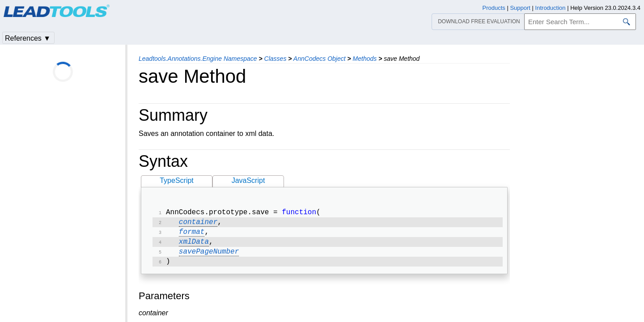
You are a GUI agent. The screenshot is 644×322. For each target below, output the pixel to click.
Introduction (551, 8)
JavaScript (248, 180)
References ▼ (28, 38)
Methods (365, 59)
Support (520, 8)
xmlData (194, 246)
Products (494, 8)
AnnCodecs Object (320, 59)
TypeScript (177, 180)
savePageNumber (209, 256)
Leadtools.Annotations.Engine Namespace (198, 59)
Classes (275, 59)
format (192, 235)
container (198, 224)
